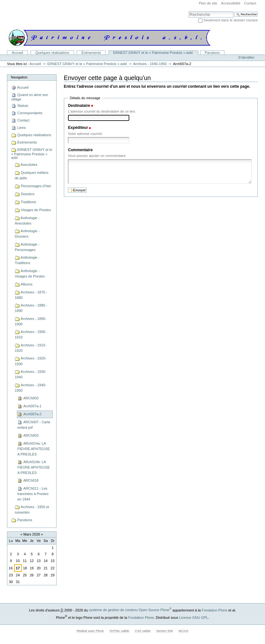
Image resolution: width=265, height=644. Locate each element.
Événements (91, 53)
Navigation (19, 77)
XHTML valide (119, 631)
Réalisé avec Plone (90, 631)
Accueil (18, 53)
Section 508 (164, 631)
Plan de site (208, 3)
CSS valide (143, 631)
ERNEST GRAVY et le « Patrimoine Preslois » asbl (153, 53)
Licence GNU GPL (194, 617)
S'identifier (246, 57)
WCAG (183, 631)
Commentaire (80, 150)
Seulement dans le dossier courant (231, 20)
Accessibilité (231, 3)
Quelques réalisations (52, 53)
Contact (250, 3)
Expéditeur (78, 128)
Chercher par (189, 11)
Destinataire (79, 106)
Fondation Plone (215, 610)
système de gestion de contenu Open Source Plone (130, 610)
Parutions (212, 53)
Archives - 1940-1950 (150, 64)
